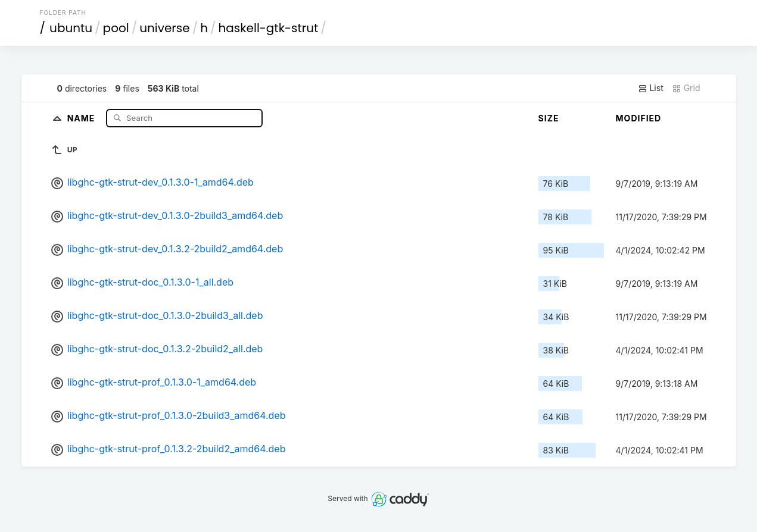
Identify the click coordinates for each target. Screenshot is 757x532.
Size (549, 118)
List (651, 88)
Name (82, 118)
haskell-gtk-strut (269, 28)
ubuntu (71, 28)
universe (164, 28)
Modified (639, 118)
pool (116, 28)
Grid (686, 88)
